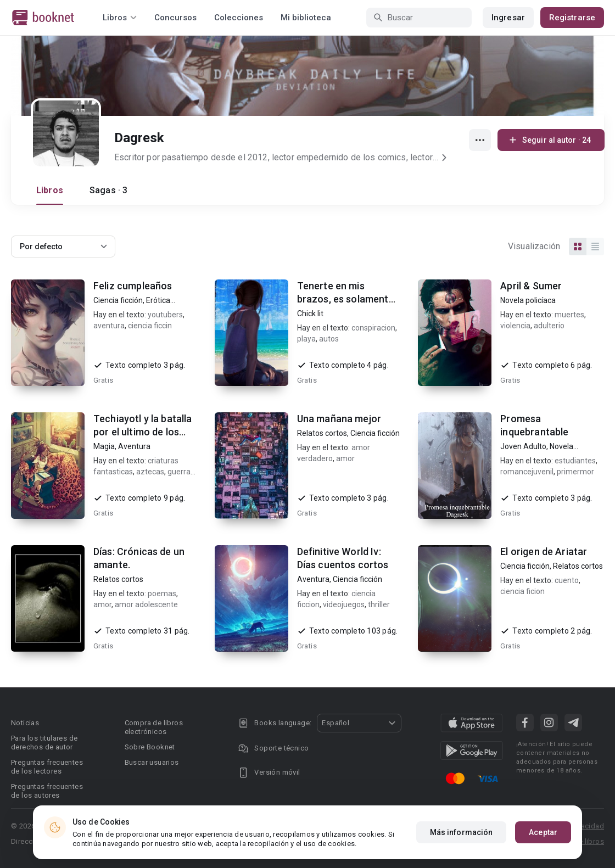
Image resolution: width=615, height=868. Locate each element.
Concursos (175, 18)
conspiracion (373, 328)
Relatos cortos (322, 433)
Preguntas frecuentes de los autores (47, 791)
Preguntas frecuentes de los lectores (47, 767)
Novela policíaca (528, 300)
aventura (109, 326)
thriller (379, 604)
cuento (567, 580)
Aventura (134, 446)
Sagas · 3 (108, 190)
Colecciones (239, 18)
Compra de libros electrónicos (154, 727)
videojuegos (344, 604)
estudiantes (575, 461)
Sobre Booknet (150, 747)
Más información (462, 832)
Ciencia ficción (118, 300)
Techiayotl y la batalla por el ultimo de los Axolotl (142, 432)
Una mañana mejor (339, 419)
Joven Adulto (523, 446)
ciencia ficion (522, 591)
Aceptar (543, 832)
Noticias (25, 723)
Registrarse (572, 18)
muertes (569, 315)
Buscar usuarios (152, 762)
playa (306, 339)
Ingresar (508, 18)
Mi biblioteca (306, 18)
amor (345, 458)
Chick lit (310, 313)
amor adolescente (146, 604)
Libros (50, 190)
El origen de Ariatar (544, 551)
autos (329, 339)
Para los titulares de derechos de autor (44, 743)
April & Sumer (531, 286)
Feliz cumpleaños (133, 286)
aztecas (150, 472)
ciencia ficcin (150, 326)
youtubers (165, 315)
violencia (515, 326)
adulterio (549, 326)
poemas (162, 593)
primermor (575, 472)
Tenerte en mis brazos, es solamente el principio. (346, 299)
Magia (104, 446)
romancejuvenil (527, 472)
